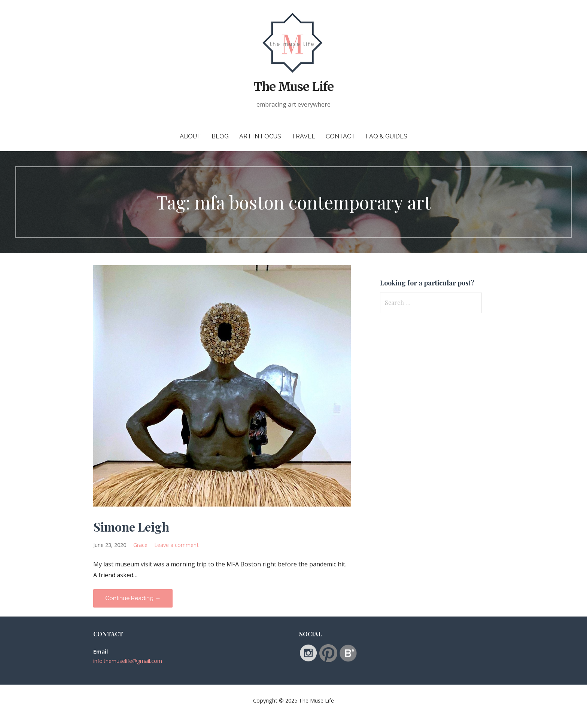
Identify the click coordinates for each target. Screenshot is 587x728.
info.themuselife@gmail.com (128, 661)
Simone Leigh (131, 527)
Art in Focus (260, 136)
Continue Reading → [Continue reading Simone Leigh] (133, 598)
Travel (303, 136)
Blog (220, 136)
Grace (140, 545)
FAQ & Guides (387, 136)
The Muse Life (293, 87)
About (190, 136)
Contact (340, 136)
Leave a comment (177, 545)
